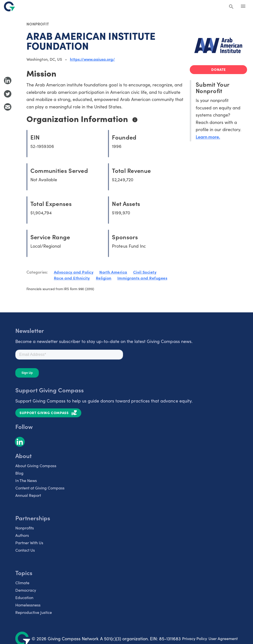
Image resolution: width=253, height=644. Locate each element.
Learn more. (208, 137)
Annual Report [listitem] (28, 495)
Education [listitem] (24, 597)
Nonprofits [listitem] (25, 528)
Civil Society (145, 272)
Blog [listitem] (19, 473)
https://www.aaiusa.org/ (92, 59)
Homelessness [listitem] (28, 605)
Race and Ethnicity (72, 278)
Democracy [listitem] (26, 590)
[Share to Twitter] (8, 94)
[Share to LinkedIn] (8, 80)
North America (113, 272)
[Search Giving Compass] (231, 7)
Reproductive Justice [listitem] (34, 612)
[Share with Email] (8, 107)
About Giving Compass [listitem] (36, 465)
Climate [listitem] (22, 583)
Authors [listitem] (22, 535)
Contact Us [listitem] (25, 550)
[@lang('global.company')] (9, 6)
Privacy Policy (195, 638)
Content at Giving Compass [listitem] (40, 488)
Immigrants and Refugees (142, 278)
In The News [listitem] (26, 480)
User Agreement (223, 638)
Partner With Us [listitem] (29, 543)
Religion (104, 278)
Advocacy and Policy (74, 272)
